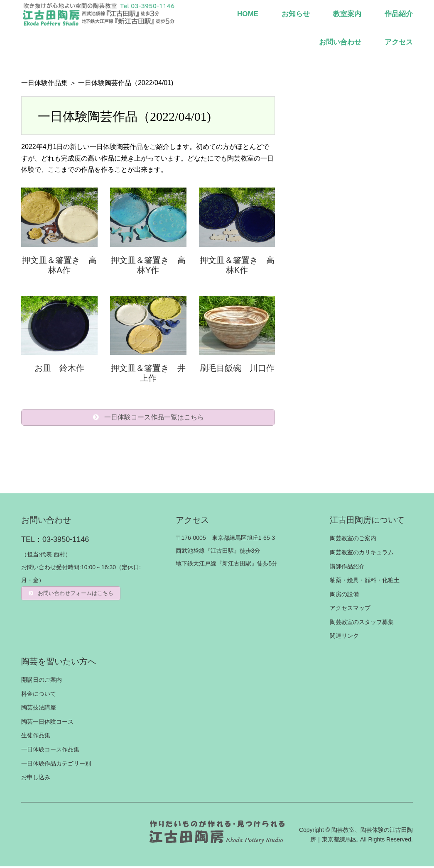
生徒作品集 (36, 737)
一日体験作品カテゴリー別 (56, 765)
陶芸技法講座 (39, 709)
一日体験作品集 (44, 83)
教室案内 (347, 14)
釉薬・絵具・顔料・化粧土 (365, 582)
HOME (248, 14)
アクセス (399, 42)
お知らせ (296, 14)
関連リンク (344, 637)
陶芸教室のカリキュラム (362, 554)
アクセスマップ (350, 610)
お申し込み (36, 779)
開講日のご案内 (42, 681)
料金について (39, 695)
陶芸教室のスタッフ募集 (362, 624)
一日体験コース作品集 (50, 751)
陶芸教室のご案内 (353, 540)
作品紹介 (399, 14)
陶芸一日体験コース (47, 723)
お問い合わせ (340, 42)
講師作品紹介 (347, 568)
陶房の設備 (344, 596)
